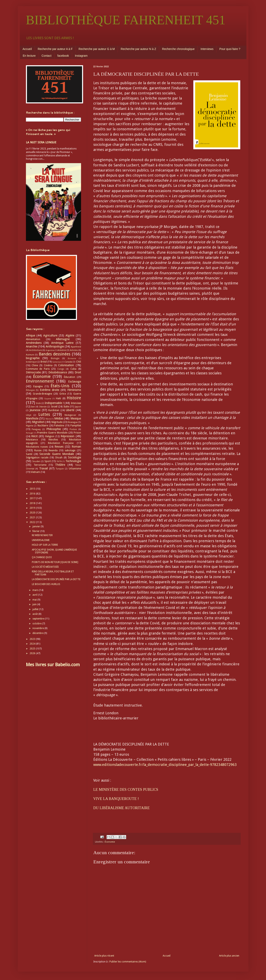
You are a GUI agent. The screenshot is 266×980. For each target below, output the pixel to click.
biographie (33, 358)
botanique (31, 362)
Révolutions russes (37, 447)
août (35, 614)
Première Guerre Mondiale (52, 433)
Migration (38, 422)
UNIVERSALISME (41, 540)
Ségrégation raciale (37, 458)
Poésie (73, 429)
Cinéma (48, 365)
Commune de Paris (38, 369)
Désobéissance (58, 372)
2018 (33, 503)
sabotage (70, 450)
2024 (33, 644)
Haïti (58, 398)
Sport (48, 461)
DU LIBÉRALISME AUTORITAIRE (121, 808)
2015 (33, 489)
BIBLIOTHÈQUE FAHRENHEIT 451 (126, 20)
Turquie (60, 469)
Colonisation (66, 365)
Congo (61, 369)
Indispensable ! (54, 403)
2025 (33, 649)
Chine (35, 365)
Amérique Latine (62, 343)
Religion (50, 436)
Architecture (36, 350)
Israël (54, 407)
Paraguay (36, 429)
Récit (34, 436)
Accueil (27, 49)
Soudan (36, 461)
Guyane (48, 399)
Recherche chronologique (178, 49)
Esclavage (75, 382)
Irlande (43, 407)
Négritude (57, 422)
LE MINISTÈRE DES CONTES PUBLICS (126, 790)
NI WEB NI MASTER (42, 535)
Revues (59, 447)
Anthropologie (55, 346)
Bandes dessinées (55, 354)
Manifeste (32, 418)
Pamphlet (76, 426)
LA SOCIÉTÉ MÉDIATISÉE (45, 567)
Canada (68, 362)
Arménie (62, 350)
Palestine (59, 426)
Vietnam (35, 472)
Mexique (76, 418)
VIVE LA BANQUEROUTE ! (116, 799)
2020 (33, 513)
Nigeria (29, 426)
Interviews (207, 49)
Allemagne (63, 339)
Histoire (74, 398)
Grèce (63, 394)
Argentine (50, 350)
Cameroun (57, 362)
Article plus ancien (229, 956)
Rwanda (53, 450)
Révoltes (53, 440)
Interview (76, 403)
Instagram (81, 56)
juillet (36, 609)
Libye (29, 415)
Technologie (73, 461)
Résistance (32, 440)
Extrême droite (50, 390)
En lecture (29, 56)
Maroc (48, 419)
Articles (74, 350)
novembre (38, 628)
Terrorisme (40, 465)
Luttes (44, 414)
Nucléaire (43, 426)
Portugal (30, 433)
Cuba (73, 369)
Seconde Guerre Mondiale (57, 454)
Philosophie (54, 429)
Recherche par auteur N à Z (138, 49)
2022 (33, 522)
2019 (33, 508)
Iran (33, 407)
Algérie (70, 335)
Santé (29, 454)
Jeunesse (35, 410)
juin (35, 604)
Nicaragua (73, 422)
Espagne (38, 386)
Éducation (70, 377)
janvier (37, 527)
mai (35, 600)
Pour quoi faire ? (230, 49)
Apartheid (76, 347)
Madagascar (70, 415)
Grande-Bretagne (42, 394)
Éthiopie (30, 390)
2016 (33, 494)
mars (36, 590)
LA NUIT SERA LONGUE (41, 142)
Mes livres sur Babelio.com (53, 665)
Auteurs (30, 355)
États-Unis (60, 386)
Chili (79, 362)
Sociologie (75, 457)
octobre (37, 624)
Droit (78, 372)
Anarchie (32, 346)
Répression (67, 436)
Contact (47, 56)
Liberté (70, 410)
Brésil (44, 362)
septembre (39, 619)
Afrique (31, 335)
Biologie (55, 358)
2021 (33, 518)
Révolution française (61, 443)
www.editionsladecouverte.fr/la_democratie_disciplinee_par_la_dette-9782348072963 (165, 765)
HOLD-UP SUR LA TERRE (45, 545)
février (36, 531)
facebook (63, 56)
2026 (33, 653)
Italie (66, 407)
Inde (38, 403)
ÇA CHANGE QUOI (42, 557)
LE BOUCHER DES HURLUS (46, 584)
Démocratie (33, 372)
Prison (77, 433)
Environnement (40, 381)
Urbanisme (75, 469)
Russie (38, 450)
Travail (43, 468)
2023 (33, 639)
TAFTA (59, 461)
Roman (76, 447)
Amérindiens (34, 343)
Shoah (59, 458)
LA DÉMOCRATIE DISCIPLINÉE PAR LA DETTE (56, 579)
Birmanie (72, 358)
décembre (38, 633)
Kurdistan (54, 410)
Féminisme (74, 390)
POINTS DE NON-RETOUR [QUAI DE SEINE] (55, 562)
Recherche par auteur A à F (55, 49)
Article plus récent (104, 956)
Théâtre (60, 465)
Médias (59, 418)
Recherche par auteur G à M (97, 49)
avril (35, 595)
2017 (33, 498)
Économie (110, 842)
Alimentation (33, 339)
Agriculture (50, 335)
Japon (78, 407)
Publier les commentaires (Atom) (128, 962)
